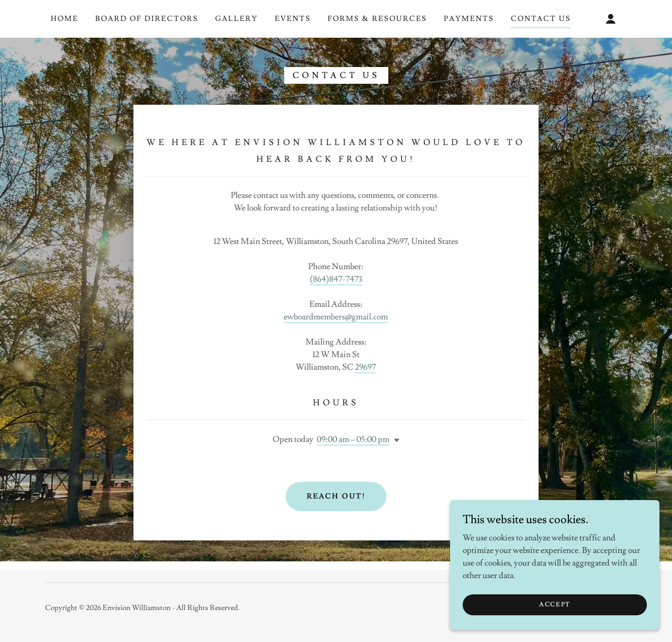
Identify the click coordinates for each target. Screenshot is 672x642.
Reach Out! (336, 496)
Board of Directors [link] (147, 19)
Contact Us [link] (541, 19)
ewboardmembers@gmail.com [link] (336, 317)
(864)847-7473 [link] (336, 279)
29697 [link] (365, 367)
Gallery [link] (237, 19)
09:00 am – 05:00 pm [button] (353, 439)
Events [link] (293, 19)
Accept (555, 605)
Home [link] (65, 19)
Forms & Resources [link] (377, 19)
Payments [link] (469, 19)
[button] (611, 19)
